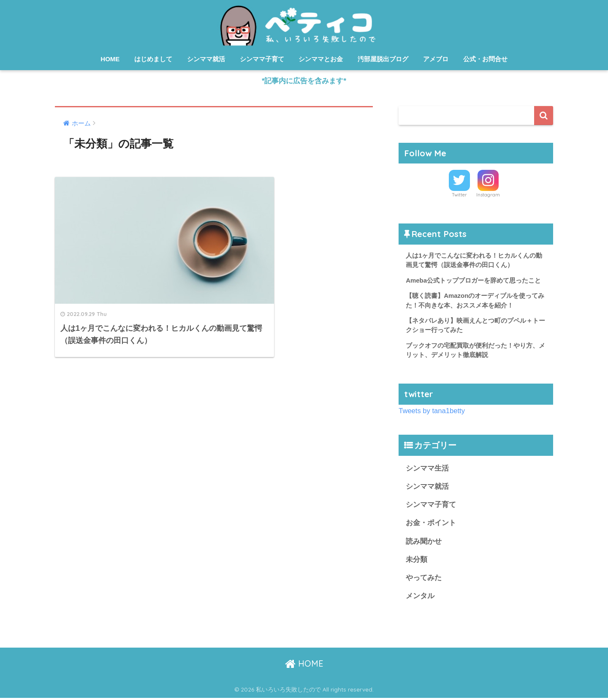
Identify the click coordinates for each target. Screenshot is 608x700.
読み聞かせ (424, 543)
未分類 (417, 561)
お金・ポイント (431, 524)
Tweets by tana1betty (432, 412)
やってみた (424, 579)
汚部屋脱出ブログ (383, 59)
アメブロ (436, 59)
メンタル (420, 598)
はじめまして (153, 59)
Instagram (488, 195)
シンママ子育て (262, 59)
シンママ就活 (206, 59)
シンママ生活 (427, 470)
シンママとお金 (321, 59)
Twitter (459, 195)
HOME (110, 59)
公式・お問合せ (485, 59)
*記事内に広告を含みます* (304, 81)
